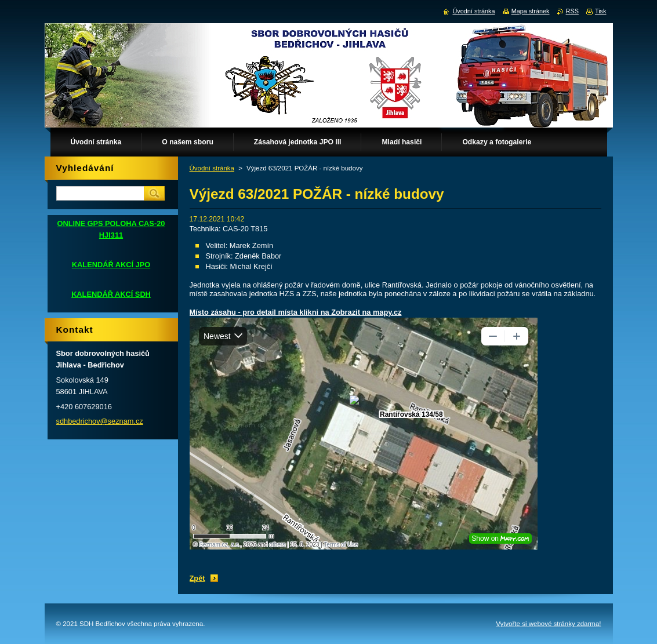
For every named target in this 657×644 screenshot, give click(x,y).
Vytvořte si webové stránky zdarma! (548, 624)
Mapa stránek (531, 11)
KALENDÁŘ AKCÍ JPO (111, 265)
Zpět (197, 578)
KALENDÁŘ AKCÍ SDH (111, 294)
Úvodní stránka (212, 168)
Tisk (601, 11)
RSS (572, 11)
